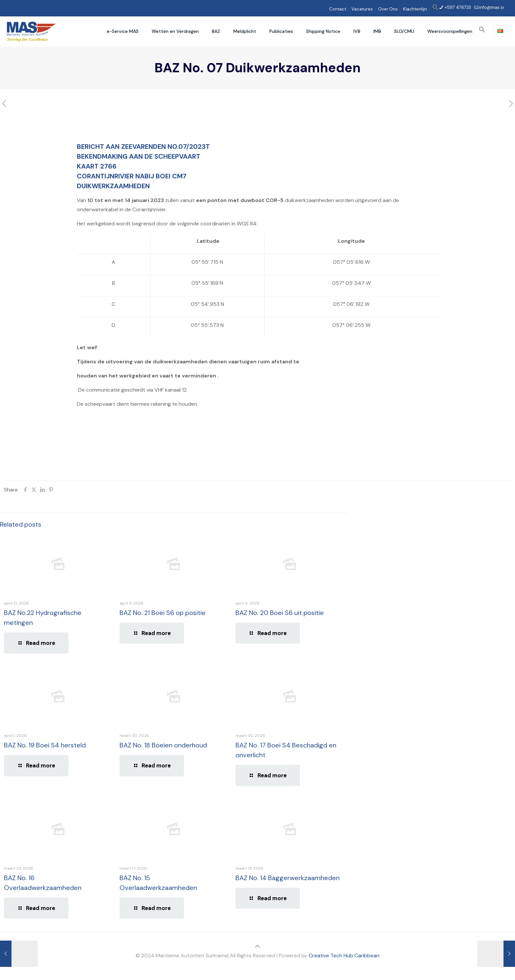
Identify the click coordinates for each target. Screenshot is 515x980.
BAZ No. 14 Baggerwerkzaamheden (288, 878)
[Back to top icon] (257, 946)
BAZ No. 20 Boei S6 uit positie (280, 613)
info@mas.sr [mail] (492, 7)
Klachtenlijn (415, 9)
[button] (436, 9)
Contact (338, 9)
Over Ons (388, 9)
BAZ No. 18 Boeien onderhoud (163, 745)
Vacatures (362, 9)
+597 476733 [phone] (457, 7)
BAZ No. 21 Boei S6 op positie (163, 613)
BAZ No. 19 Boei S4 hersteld (45, 745)
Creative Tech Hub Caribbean (344, 956)
